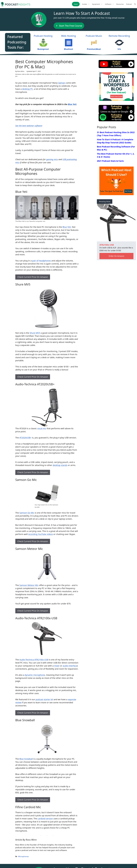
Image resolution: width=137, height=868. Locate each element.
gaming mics (52, 159)
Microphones (23, 856)
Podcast (129, 4)
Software (110, 4)
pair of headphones (41, 261)
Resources (120, 4)
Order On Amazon (116, 256)
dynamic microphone (35, 675)
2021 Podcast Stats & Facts (110, 161)
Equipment (98, 4)
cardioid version (45, 819)
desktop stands (60, 465)
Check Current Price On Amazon (33, 277)
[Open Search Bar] (135, 4)
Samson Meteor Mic (29, 585)
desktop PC (28, 89)
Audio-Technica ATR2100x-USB (34, 660)
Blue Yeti (72, 104)
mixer (57, 666)
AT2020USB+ (25, 438)
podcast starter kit (44, 699)
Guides (86, 4)
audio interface (70, 666)
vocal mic (42, 428)
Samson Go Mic (27, 513)
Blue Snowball (26, 759)
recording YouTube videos (41, 534)
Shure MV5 (35, 333)
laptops (62, 83)
